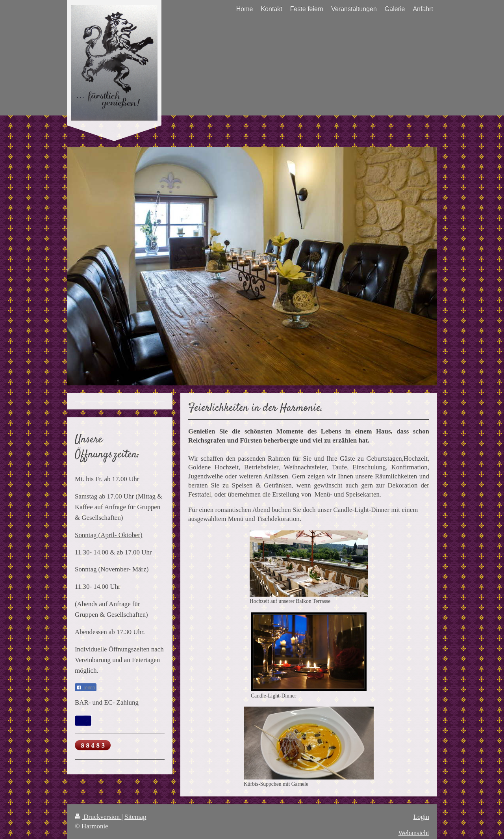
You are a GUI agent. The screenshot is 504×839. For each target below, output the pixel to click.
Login (421, 817)
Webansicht (414, 833)
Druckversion (98, 817)
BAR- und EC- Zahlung (107, 702)
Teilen (86, 688)
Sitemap (135, 817)
